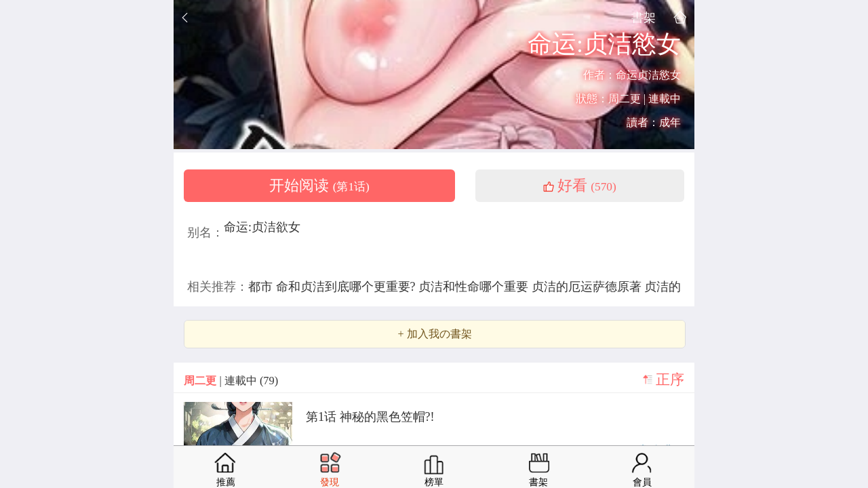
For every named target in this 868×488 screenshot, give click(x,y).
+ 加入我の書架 (434, 334)
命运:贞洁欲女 (262, 227)
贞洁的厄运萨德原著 (588, 287)
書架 (644, 17)
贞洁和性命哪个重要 (475, 287)
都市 (262, 287)
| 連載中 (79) (231, 381)
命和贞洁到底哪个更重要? (348, 287)
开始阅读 (319, 186)
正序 (670, 380)
